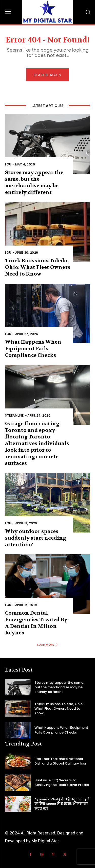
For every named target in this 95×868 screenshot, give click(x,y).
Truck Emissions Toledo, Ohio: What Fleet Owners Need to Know (38, 267)
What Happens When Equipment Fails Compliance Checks (33, 349)
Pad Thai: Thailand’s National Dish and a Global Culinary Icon (61, 761)
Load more (48, 645)
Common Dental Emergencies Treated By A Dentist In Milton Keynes (36, 623)
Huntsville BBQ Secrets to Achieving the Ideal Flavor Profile (62, 782)
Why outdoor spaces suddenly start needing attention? (36, 538)
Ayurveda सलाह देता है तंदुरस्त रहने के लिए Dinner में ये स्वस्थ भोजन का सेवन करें (62, 804)
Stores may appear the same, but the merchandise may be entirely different (59, 687)
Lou (8, 164)
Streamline (14, 415)
